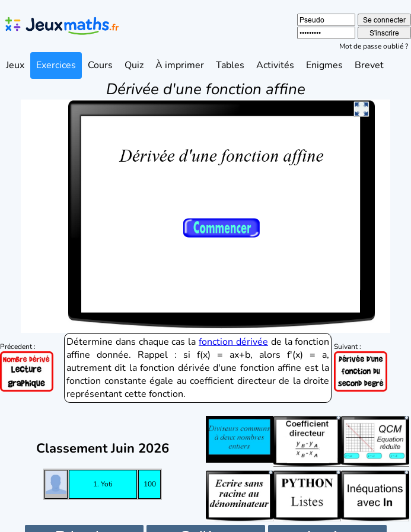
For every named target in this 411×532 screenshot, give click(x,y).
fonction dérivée (233, 324)
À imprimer (180, 65)
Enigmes (324, 65)
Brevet (369, 65)
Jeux (15, 65)
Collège (205, 519)
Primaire (84, 519)
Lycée (327, 519)
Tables (230, 65)
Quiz (134, 65)
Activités (275, 65)
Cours (100, 65)
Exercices (56, 65)
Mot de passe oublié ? (374, 46)
